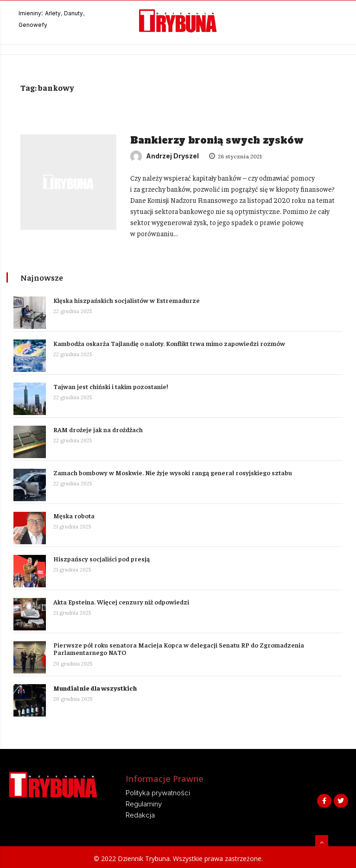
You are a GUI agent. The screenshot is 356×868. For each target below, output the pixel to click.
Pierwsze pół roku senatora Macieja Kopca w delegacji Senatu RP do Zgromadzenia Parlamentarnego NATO (179, 648)
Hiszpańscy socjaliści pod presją (102, 558)
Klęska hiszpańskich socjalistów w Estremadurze (127, 299)
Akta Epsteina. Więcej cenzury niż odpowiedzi (122, 601)
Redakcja (140, 814)
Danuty (73, 13)
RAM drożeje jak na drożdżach (99, 428)
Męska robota (74, 515)
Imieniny (30, 13)
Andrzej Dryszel (165, 156)
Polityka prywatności (158, 792)
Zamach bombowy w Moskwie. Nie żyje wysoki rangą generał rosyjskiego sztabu (173, 472)
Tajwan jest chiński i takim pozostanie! (111, 385)
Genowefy (33, 25)
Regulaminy (144, 803)
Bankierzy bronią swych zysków (217, 140)
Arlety (53, 13)
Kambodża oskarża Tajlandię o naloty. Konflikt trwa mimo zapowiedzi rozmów (170, 342)
